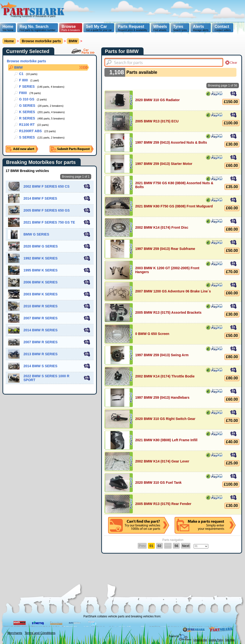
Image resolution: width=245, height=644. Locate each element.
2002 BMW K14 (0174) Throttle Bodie (165, 376)
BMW (18, 67)
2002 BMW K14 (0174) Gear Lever (162, 461)
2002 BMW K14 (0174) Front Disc (162, 227)
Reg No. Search (34, 27)
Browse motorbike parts (41, 41)
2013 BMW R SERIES (40, 354)
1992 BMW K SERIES (40, 258)
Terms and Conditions (40, 633)
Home (8, 27)
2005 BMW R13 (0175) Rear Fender (163, 504)
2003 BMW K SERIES (40, 294)
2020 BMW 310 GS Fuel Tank (158, 483)
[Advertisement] (119, 34)
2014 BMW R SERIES (40, 330)
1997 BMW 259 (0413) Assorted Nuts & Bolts (171, 142)
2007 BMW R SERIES (40, 318)
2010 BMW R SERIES (40, 306)
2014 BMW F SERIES (40, 198)
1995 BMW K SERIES (40, 270)
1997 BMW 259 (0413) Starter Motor (164, 164)
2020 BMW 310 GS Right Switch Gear (165, 419)
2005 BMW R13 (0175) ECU (157, 121)
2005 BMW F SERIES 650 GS (47, 210)
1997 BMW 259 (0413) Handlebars (162, 397)
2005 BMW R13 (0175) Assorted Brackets (168, 312)
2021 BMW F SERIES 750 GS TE (49, 222)
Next (186, 546)
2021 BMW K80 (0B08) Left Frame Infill (166, 440)
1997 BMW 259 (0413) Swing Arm (162, 355)
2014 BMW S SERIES (40, 366)
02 (159, 546)
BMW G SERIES (36, 234)
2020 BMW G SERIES (41, 246)
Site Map (230, 640)
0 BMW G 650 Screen (152, 334)
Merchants (15, 633)
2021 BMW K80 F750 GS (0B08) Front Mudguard (174, 206)
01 (151, 546)
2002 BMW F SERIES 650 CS (46, 186)
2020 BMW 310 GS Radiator (157, 100)
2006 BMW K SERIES (40, 282)
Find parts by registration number (38, 28)
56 (177, 546)
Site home (8, 28)
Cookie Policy (216, 640)
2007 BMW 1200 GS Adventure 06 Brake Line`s (173, 291)
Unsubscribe (200, 640)
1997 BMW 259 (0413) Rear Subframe (165, 249)
